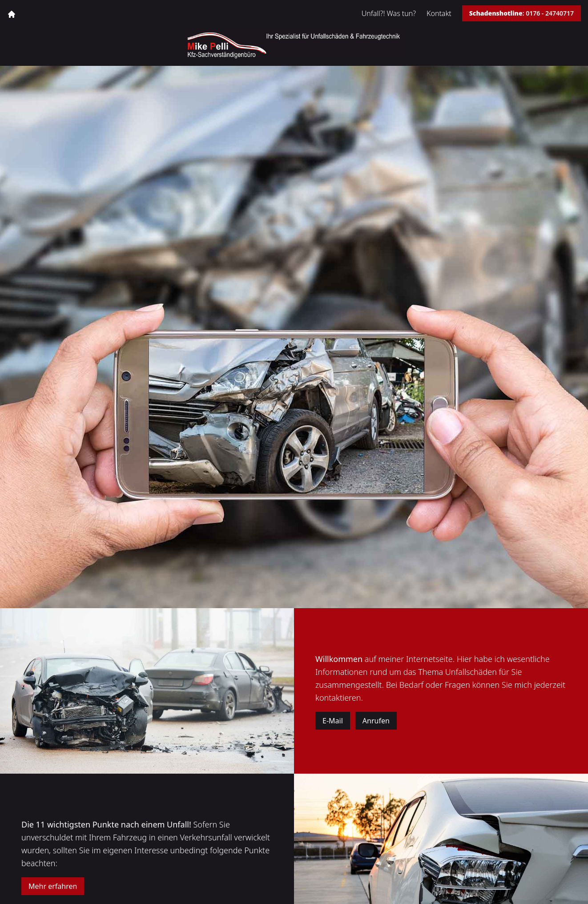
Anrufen (376, 721)
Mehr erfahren (53, 886)
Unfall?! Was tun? (389, 13)
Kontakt (439, 13)
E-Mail (333, 721)
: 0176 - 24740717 (522, 13)
